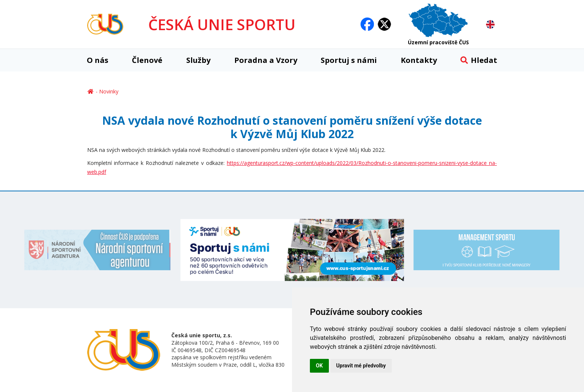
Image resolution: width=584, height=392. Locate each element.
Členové (147, 60)
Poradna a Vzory (266, 60)
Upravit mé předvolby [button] (361, 366)
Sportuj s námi (349, 60)
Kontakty (419, 60)
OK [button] (319, 366)
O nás (98, 60)
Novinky (109, 91)
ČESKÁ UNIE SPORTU (222, 24)
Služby (198, 60)
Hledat (479, 60)
